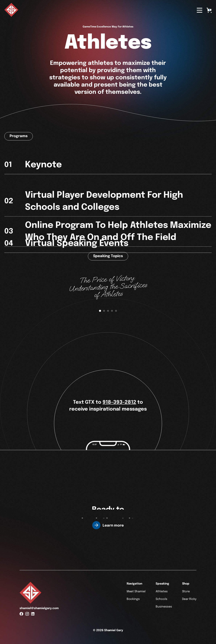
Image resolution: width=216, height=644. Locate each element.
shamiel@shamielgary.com (39, 608)
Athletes (162, 592)
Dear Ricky (189, 599)
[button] (209, 10)
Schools (161, 599)
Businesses (164, 607)
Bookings (133, 599)
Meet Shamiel (136, 592)
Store (186, 592)
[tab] (100, 311)
